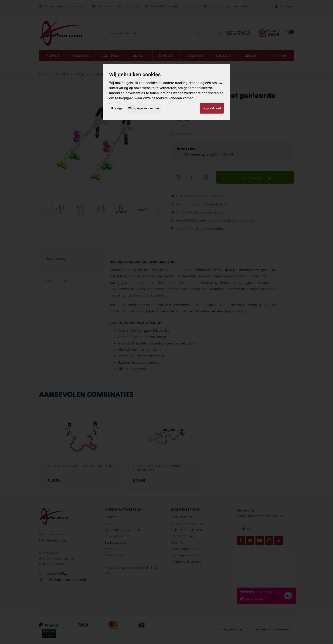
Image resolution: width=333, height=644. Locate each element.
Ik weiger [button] (117, 108)
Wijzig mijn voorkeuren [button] (144, 108)
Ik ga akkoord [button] (212, 108)
